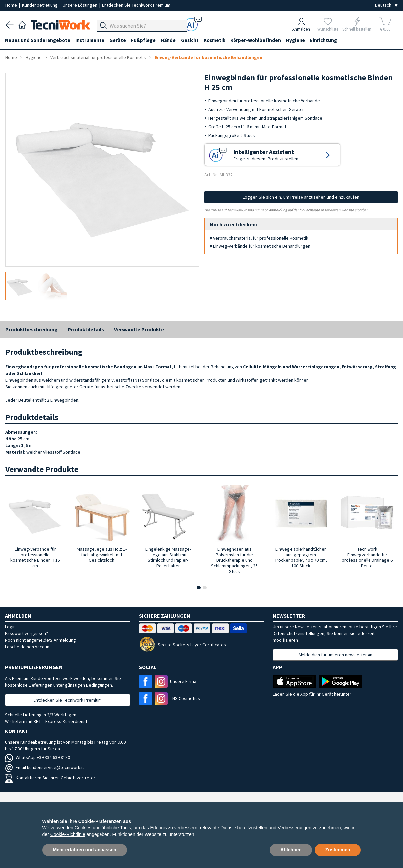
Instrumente (91, 40)
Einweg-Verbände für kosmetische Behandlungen (208, 57)
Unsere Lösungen (80, 5)
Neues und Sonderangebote (38, 40)
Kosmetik (216, 40)
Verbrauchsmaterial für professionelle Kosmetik (98, 57)
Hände (170, 40)
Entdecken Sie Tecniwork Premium (136, 5)
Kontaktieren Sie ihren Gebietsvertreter (50, 778)
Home (12, 5)
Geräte (119, 40)
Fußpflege (145, 40)
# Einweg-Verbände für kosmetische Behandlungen (260, 246)
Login (10, 627)
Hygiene (298, 40)
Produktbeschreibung (32, 329)
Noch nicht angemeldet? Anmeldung (40, 640)
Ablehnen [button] (291, 850)
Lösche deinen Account (28, 647)
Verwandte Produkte (139, 329)
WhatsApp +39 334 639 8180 (37, 757)
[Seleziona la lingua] (386, 5)
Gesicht (192, 40)
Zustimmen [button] (338, 850)
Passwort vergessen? (27, 633)
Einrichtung (327, 40)
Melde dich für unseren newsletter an (336, 655)
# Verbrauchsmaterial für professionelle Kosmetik (259, 238)
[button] (199, 588)
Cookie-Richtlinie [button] (68, 834)
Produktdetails (86, 329)
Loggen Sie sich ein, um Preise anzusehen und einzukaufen (301, 197)
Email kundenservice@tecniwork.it (44, 767)
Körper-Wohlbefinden (258, 40)
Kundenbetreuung (40, 5)
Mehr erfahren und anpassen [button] (85, 850)
